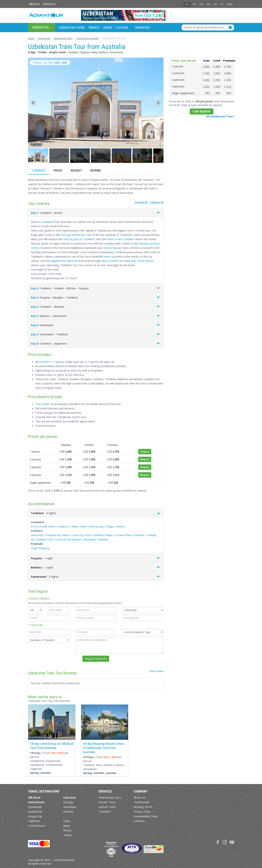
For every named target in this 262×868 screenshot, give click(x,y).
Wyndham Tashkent (96, 539)
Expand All (141, 202)
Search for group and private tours (204, 27)
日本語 (230, 4)
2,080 (227, 73)
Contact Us (49, 4)
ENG (187, 4)
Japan (67, 826)
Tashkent (48, 222)
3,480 (217, 66)
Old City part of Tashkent (79, 239)
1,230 (206, 86)
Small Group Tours (110, 797)
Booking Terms (143, 807)
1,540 (206, 73)
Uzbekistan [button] (42, 27)
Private (94, 28)
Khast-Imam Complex (120, 239)
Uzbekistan (35, 807)
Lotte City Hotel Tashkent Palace (92, 535)
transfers (44, 362)
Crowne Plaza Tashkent (130, 535)
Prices (58, 171)
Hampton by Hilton (57, 535)
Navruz (120, 526)
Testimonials (142, 802)
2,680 (206, 66)
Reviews (96, 171)
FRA (209, 4)
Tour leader (43, 404)
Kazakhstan (35, 811)
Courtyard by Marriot (68, 539)
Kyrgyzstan (35, 816)
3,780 (227, 66)
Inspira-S (63, 526)
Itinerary (39, 171)
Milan (75, 526)
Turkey (68, 835)
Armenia (68, 811)
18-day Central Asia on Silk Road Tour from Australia (52, 746)
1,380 (206, 80)
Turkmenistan (36, 826)
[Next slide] (158, 103)
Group (108, 28)
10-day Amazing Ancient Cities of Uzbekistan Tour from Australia (103, 748)
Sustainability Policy (146, 816)
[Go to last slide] (33, 103)
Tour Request (202, 112)
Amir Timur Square (142, 261)
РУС (194, 4)
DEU (201, 4)
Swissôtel (37, 535)
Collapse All (157, 202)
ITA (222, 4)
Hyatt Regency (40, 548)
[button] (38, 156)
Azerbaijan (70, 807)
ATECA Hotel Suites (43, 526)
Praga (110, 526)
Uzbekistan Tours (72, 28)
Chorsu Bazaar (112, 248)
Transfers (142, 28)
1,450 (217, 86)
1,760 (227, 80)
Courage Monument (73, 235)
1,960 (217, 73)
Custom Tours (107, 807)
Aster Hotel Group (92, 526)
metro (107, 256)
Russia (67, 830)
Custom (122, 28)
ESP (215, 4)
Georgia (68, 802)
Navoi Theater (110, 261)
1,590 (217, 80)
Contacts (139, 821)
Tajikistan (34, 821)
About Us (35, 4)
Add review (156, 671)
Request (76, 171)
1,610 (227, 86)
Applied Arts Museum (64, 261)
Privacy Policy (142, 811)
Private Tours (107, 802)
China (66, 821)
